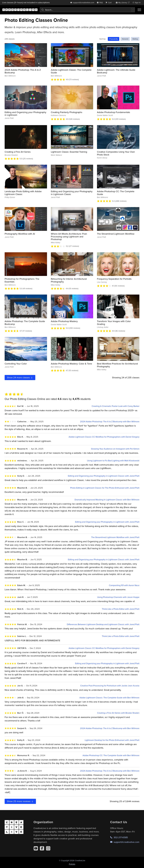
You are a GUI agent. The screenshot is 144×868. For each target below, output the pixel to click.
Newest (125, 39)
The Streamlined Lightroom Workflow (116, 234)
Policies (72, 864)
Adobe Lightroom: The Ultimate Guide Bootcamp (116, 71)
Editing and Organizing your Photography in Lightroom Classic (72, 193)
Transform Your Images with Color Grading (114, 323)
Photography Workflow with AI (20, 234)
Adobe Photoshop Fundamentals (113, 112)
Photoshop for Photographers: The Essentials (22, 280)
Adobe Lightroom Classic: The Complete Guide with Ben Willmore (109, 698)
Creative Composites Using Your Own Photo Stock (116, 153)
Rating (135, 39)
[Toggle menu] (139, 10)
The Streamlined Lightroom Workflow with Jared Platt (115, 537)
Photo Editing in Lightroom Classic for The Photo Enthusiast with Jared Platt (105, 488)
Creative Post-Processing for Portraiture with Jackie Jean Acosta (110, 686)
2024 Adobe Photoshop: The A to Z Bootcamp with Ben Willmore (110, 422)
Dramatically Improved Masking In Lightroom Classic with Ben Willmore (107, 500)
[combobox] (87, 10)
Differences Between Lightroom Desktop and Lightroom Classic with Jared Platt (103, 624)
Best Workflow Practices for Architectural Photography (117, 365)
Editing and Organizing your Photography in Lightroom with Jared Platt (107, 522)
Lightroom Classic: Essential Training (69, 152)
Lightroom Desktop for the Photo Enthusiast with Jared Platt (112, 740)
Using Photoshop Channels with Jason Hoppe (118, 597)
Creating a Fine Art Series (18, 152)
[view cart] (109, 3)
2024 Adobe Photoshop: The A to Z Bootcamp (23, 71)
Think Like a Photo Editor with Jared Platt (121, 609)
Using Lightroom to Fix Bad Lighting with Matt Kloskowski (113, 461)
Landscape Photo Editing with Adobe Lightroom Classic (23, 193)
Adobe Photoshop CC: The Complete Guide (116, 193)
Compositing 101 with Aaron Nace (124, 585)
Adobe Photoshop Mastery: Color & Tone (71, 364)
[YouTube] (36, 848)
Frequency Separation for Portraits (114, 279)
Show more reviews (20, 801)
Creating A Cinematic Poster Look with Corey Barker (116, 406)
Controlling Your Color (16, 364)
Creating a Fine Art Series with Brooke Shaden (118, 713)
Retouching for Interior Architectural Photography (69, 280)
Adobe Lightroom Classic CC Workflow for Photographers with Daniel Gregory (104, 437)
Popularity (114, 39)
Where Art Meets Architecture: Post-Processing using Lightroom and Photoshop (69, 236)
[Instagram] (48, 848)
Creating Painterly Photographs (67, 112)
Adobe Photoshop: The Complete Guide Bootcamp (25, 323)
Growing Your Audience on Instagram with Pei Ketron (115, 449)
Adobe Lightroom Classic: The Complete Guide (71, 71)
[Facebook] (42, 848)
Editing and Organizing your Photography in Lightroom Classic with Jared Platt (104, 476)
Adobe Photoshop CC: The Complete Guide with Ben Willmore (111, 755)
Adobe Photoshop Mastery (64, 321)
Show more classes (20, 377)
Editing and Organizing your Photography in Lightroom (25, 114)
